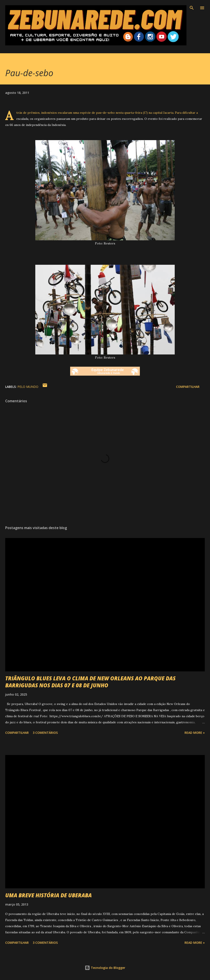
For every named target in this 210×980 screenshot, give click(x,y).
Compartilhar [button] (188, 387)
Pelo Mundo (28, 387)
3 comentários (45, 733)
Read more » (195, 733)
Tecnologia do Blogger (105, 968)
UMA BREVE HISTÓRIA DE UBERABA (48, 895)
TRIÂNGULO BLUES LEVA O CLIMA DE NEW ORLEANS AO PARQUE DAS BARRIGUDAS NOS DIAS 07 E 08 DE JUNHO (90, 682)
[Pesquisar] (192, 8)
